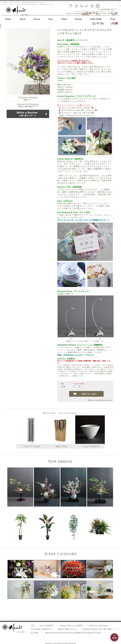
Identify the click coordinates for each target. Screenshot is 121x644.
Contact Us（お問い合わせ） (99, 625)
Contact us (70, 13)
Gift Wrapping (112, 13)
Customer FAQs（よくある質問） (72, 625)
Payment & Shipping (94, 13)
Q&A (104, 13)
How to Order (80, 13)
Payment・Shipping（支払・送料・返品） (98, 629)
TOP (33, 625)
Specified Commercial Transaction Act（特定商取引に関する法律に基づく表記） (73, 633)
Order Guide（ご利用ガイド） (42, 629)
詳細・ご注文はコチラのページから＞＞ (77, 115)
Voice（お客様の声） (47, 625)
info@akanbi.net (107, 9)
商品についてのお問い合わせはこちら (100, 400)
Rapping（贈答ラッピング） (68, 629)
